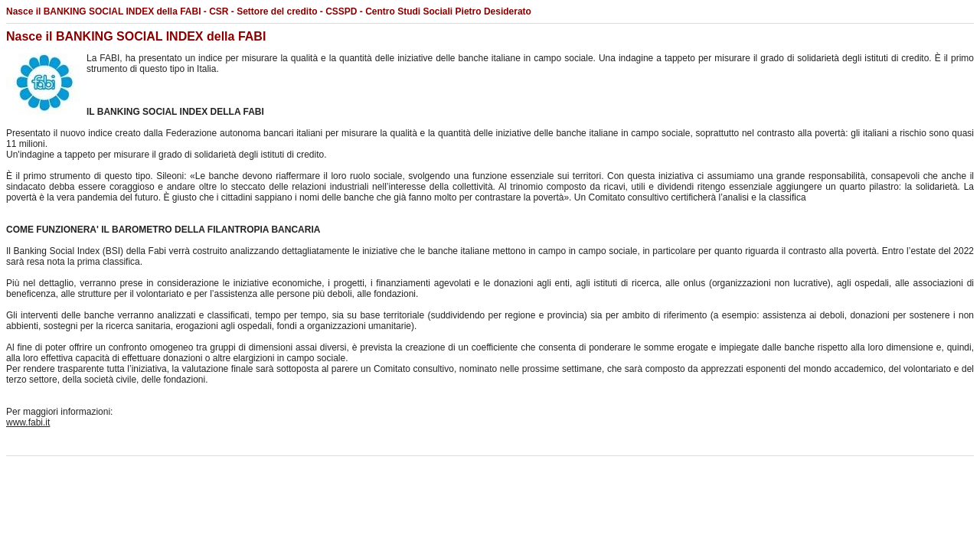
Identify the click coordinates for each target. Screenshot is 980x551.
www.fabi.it (28, 422)
